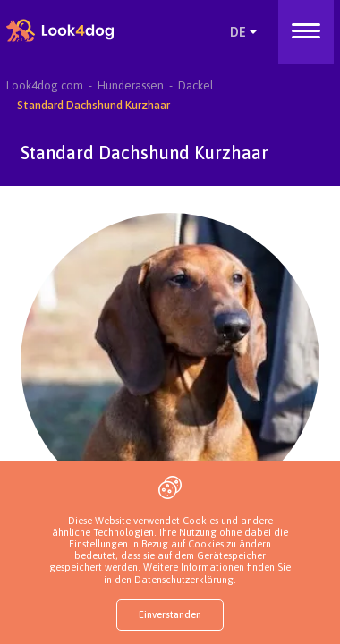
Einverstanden (170, 614)
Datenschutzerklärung (184, 580)
